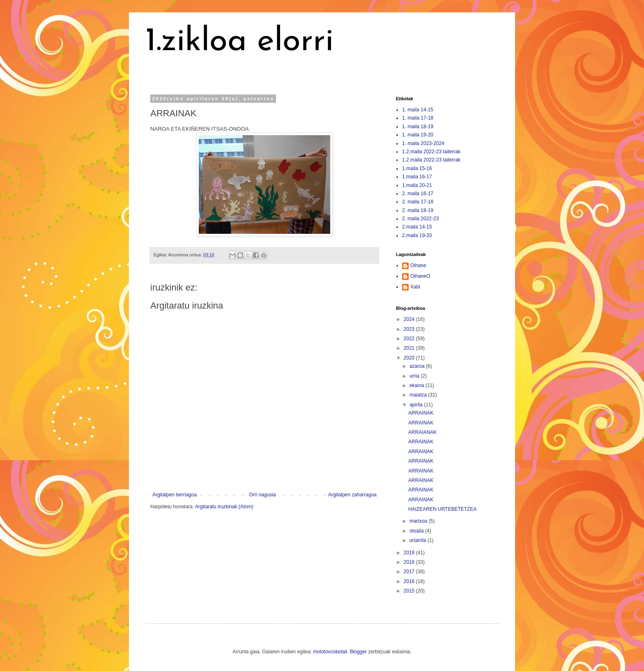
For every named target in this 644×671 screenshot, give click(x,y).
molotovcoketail (330, 652)
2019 (410, 553)
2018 (410, 562)
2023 (410, 329)
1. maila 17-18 (418, 118)
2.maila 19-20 (417, 235)
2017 (410, 572)
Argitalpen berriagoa (175, 495)
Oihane (418, 265)
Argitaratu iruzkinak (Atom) (224, 507)
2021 (410, 348)
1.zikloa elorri (239, 42)
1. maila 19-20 (418, 135)
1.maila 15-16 (417, 168)
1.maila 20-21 (417, 185)
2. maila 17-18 (418, 202)
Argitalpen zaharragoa (352, 495)
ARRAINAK (421, 413)
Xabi (415, 287)
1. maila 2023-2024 (423, 143)
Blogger (358, 652)
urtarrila (419, 540)
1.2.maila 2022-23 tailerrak (431, 152)
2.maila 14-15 (417, 227)
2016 (410, 581)
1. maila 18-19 (418, 127)
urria (415, 376)
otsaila (417, 531)
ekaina (417, 385)
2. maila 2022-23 (420, 219)
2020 (410, 358)
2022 (410, 339)
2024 (410, 319)
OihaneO (420, 276)
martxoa (419, 521)
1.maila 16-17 (417, 177)
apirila (417, 405)
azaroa (418, 366)
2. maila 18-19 (418, 210)
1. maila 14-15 (418, 110)
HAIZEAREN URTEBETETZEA (442, 509)
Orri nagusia (262, 495)
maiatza (419, 395)
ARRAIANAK (422, 432)
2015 (410, 591)
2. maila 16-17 (418, 194)
